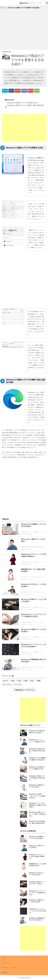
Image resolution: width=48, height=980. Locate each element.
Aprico (24, 3)
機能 (38, 681)
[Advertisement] (19, 30)
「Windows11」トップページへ (24, 690)
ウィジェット (5, 963)
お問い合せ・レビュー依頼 (9, 968)
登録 (13, 681)
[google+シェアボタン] (18, 91)
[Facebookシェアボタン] (11, 91)
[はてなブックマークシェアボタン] (24, 91)
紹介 (32, 681)
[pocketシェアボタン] (30, 91)
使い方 (5, 681)
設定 (19, 681)
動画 (25, 681)
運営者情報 (5, 973)
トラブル (18, 685)
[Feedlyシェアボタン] (37, 91)
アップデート (7, 685)
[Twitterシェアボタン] (5, 91)
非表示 (11, 100)
